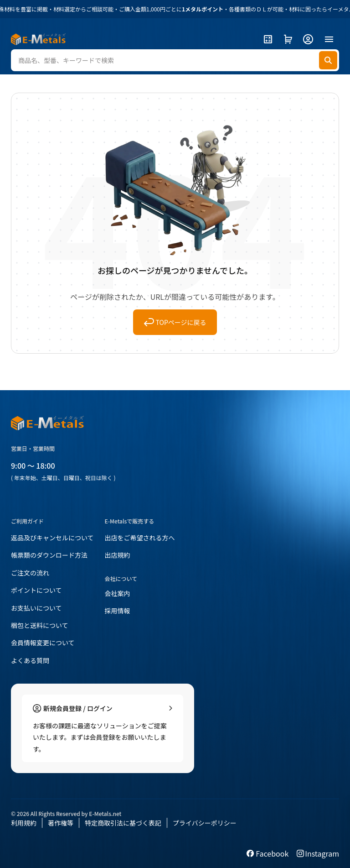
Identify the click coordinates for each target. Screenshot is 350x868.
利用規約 (24, 823)
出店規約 (118, 555)
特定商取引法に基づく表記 (123, 823)
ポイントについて (36, 590)
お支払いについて (36, 608)
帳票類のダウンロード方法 (49, 555)
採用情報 (118, 611)
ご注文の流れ (30, 573)
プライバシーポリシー (205, 823)
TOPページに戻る (175, 322)
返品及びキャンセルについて (52, 538)
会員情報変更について (43, 643)
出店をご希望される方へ (140, 538)
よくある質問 (30, 660)
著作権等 (61, 823)
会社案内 (118, 593)
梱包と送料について (40, 625)
